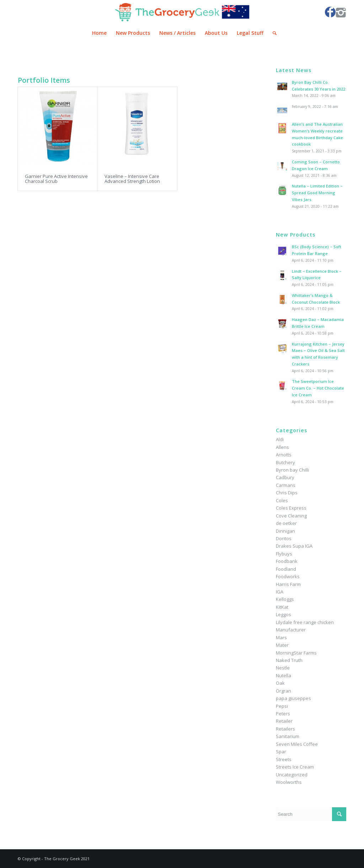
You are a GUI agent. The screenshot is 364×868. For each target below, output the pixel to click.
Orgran (283, 691)
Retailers (285, 729)
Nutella (283, 676)
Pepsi (282, 706)
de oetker (286, 523)
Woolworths (289, 782)
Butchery (285, 462)
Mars (281, 638)
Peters (283, 714)
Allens (282, 447)
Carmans (286, 485)
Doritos (284, 538)
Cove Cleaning (291, 516)
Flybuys (284, 554)
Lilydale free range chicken (305, 622)
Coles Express (291, 508)
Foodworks (288, 576)
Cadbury (285, 477)
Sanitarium (288, 736)
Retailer (284, 721)
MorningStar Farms (296, 653)
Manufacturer (291, 630)
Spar (281, 752)
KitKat (282, 607)
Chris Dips (287, 493)
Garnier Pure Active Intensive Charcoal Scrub (56, 179)
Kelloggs (285, 599)
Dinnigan (285, 531)
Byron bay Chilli (292, 470)
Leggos (283, 614)
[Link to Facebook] (330, 12)
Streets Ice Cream (295, 767)
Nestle (283, 668)
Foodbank (287, 561)
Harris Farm (288, 584)
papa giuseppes (293, 698)
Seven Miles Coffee (297, 744)
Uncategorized (292, 775)
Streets (284, 759)
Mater (282, 645)
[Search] (272, 33)
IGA (280, 592)
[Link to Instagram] (341, 12)
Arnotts (284, 455)
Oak (280, 683)
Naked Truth (289, 660)
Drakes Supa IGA (294, 546)
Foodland (286, 569)
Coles (282, 500)
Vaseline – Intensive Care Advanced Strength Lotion (132, 179)
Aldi (280, 439)
